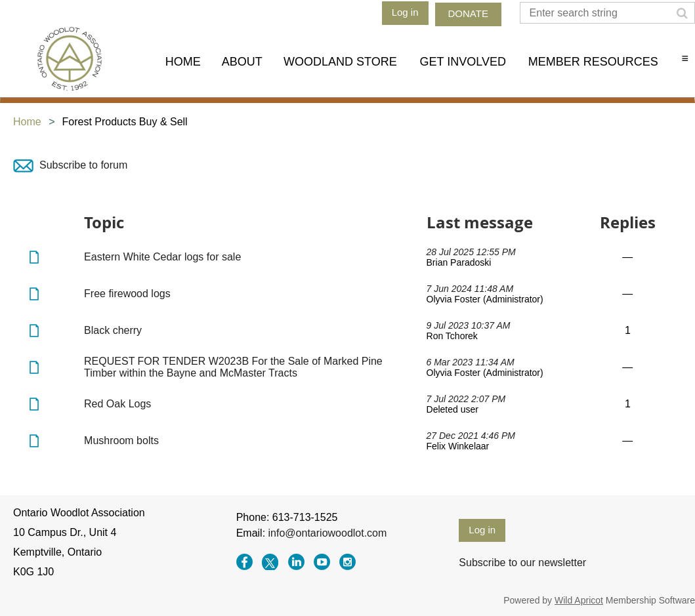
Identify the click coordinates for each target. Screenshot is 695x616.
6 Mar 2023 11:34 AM (471, 362)
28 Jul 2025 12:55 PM (471, 252)
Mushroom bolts (121, 441)
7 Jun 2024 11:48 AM (470, 289)
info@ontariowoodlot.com (328, 533)
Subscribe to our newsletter (522, 563)
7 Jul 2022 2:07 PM (466, 399)
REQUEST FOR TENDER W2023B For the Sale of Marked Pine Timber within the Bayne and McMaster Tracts (233, 367)
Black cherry (113, 330)
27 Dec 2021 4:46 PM (471, 436)
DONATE (468, 13)
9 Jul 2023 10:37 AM (469, 325)
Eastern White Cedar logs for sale (162, 257)
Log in (405, 12)
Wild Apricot (579, 600)
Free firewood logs (127, 294)
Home (27, 122)
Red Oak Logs (117, 404)
